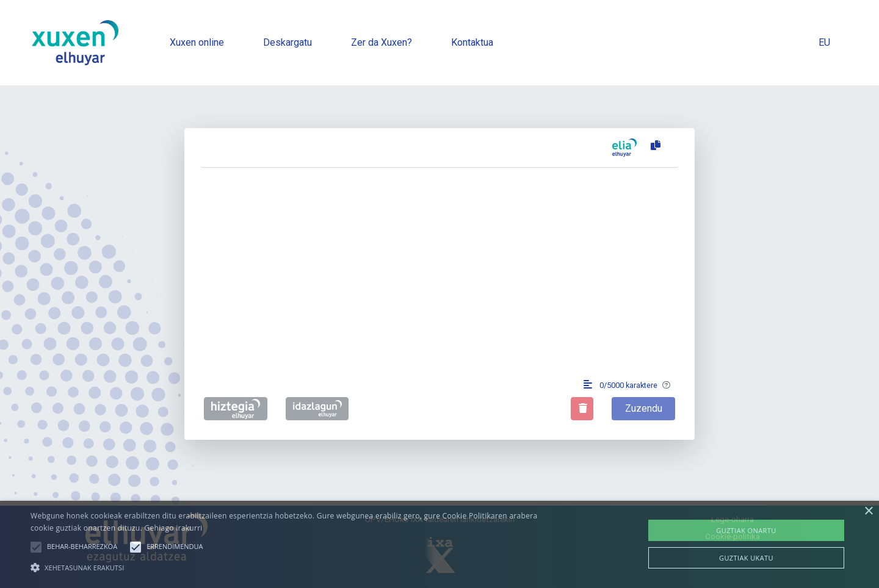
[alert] (440, 544)
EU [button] (824, 42)
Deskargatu (288, 42)
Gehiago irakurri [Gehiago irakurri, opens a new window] (173, 528)
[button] (36, 547)
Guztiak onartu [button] (746, 530)
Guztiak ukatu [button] (746, 558)
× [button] (868, 511)
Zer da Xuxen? (382, 42)
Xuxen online (197, 42)
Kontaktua (472, 42)
